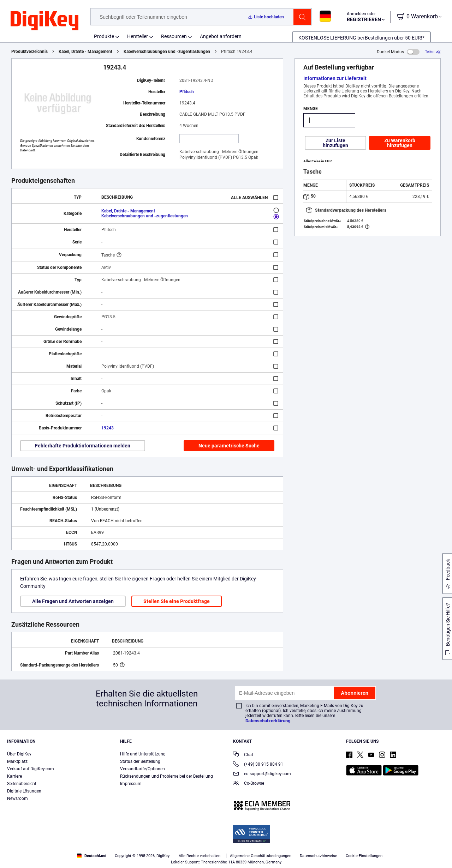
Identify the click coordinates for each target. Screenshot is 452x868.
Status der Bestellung (140, 761)
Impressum (131, 784)
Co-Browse (249, 784)
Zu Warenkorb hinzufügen (400, 143)
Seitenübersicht (22, 784)
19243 (108, 428)
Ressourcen (174, 36)
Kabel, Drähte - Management (85, 52)
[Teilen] (433, 52)
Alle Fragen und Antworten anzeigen (73, 601)
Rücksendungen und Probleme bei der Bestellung (166, 776)
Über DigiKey (19, 754)
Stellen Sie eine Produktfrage (177, 601)
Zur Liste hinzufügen (335, 143)
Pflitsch (187, 92)
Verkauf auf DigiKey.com (31, 769)
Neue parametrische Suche (229, 446)
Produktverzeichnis (29, 52)
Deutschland (92, 856)
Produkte (104, 36)
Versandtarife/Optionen (142, 769)
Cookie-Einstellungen (364, 856)
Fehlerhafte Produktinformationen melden (83, 446)
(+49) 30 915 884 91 (258, 765)
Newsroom (17, 798)
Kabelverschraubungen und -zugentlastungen (167, 52)
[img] (44, 21)
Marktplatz (17, 761)
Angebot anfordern (221, 36)
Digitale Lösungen (24, 791)
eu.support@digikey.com (262, 774)
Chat (243, 755)
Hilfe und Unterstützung (143, 754)
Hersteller (138, 36)
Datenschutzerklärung (268, 721)
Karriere (14, 776)
